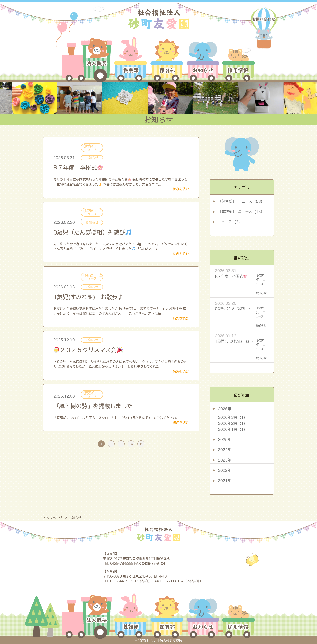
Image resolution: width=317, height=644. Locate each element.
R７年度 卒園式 (78, 168)
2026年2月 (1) (231, 423)
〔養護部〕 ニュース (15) (240, 212)
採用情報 (238, 60)
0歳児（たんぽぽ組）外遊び (92, 232)
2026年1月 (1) (231, 429)
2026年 (225, 409)
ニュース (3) (229, 222)
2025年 (225, 439)
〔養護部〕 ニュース (92, 395)
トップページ (53, 518)
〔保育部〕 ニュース (92, 148)
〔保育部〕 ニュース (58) (240, 201)
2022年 (225, 470)
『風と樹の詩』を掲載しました (93, 406)
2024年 (225, 450)
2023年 (225, 460)
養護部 (131, 60)
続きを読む (181, 189)
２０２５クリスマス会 (88, 350)
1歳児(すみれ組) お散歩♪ (88, 297)
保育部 (167, 60)
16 (131, 444)
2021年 (225, 481)
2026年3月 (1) (231, 417)
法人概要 (87, 60)
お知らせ (203, 60)
